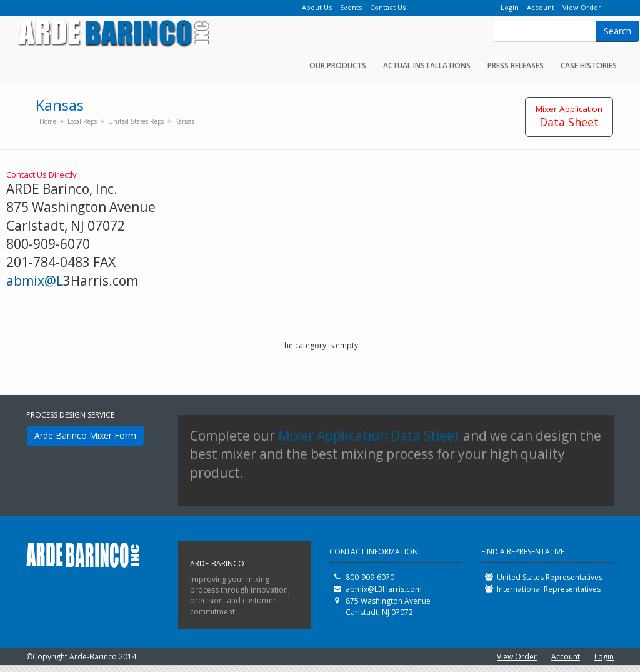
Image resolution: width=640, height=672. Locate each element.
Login (604, 657)
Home (48, 121)
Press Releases (516, 65)
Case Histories (589, 65)
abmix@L (35, 281)
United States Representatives (550, 577)
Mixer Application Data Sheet (369, 436)
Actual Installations (427, 65)
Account (566, 657)
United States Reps (136, 121)
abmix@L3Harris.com (384, 589)
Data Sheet (569, 116)
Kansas (185, 121)
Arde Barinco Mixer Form (85, 435)
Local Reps (83, 121)
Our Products (338, 65)
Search (617, 31)
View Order (517, 657)
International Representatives (549, 589)
